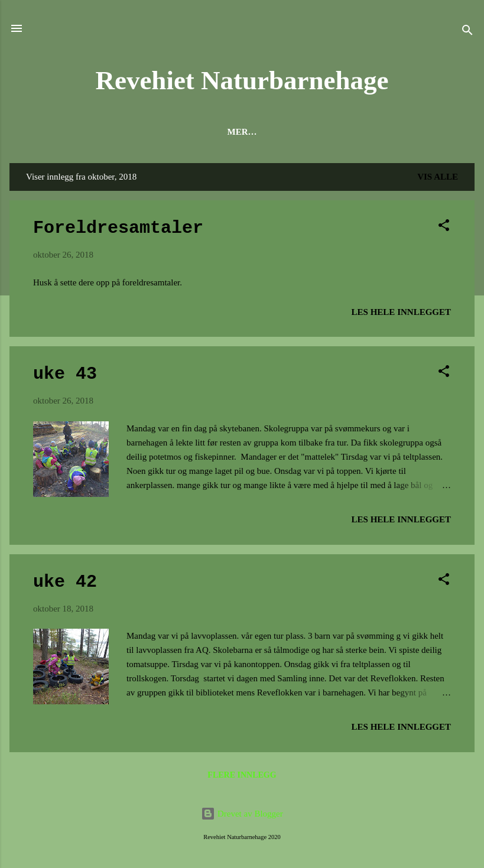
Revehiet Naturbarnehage (242, 80)
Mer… (438, 132)
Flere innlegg (242, 775)
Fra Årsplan (371, 132)
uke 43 (65, 374)
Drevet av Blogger (242, 814)
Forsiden (54, 132)
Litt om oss (290, 132)
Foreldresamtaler (118, 228)
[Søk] (467, 32)
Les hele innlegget (401, 312)
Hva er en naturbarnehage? (170, 132)
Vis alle (438, 177)
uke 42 (65, 582)
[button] (444, 227)
